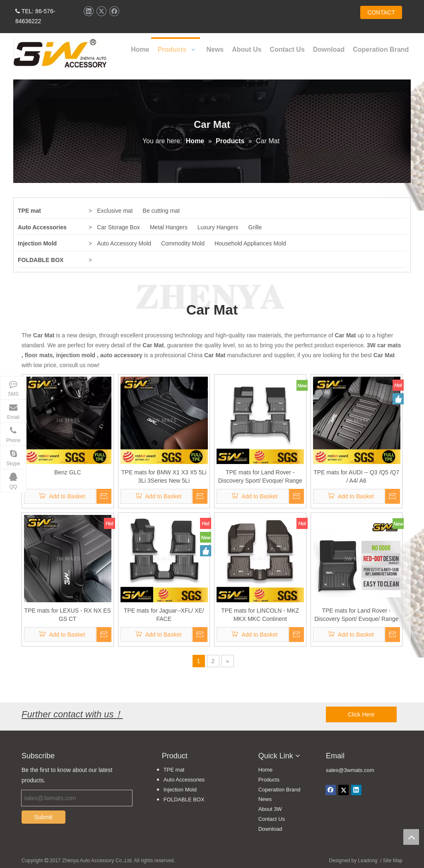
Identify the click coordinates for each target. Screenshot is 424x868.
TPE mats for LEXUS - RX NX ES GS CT (68, 615)
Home (266, 770)
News (265, 799)
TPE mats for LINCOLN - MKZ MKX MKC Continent (260, 615)
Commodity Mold (183, 243)
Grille (255, 227)
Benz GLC (68, 472)
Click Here (361, 714)
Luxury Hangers (218, 227)
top (411, 837)
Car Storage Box (118, 227)
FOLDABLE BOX (41, 260)
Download (270, 829)
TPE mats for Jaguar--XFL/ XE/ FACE (164, 615)
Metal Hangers (169, 227)
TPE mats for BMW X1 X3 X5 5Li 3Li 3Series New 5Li (164, 476)
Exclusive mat (115, 211)
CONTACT (381, 12)
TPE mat (29, 211)
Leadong (368, 861)
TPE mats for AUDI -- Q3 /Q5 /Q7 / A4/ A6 (356, 476)
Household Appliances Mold (250, 243)
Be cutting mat (161, 211)
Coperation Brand (279, 790)
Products (269, 780)
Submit (43, 817)
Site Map (393, 861)
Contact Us (272, 819)
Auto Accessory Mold (124, 243)
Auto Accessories (42, 227)
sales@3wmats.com (350, 770)
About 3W (270, 809)
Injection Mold (37, 243)
